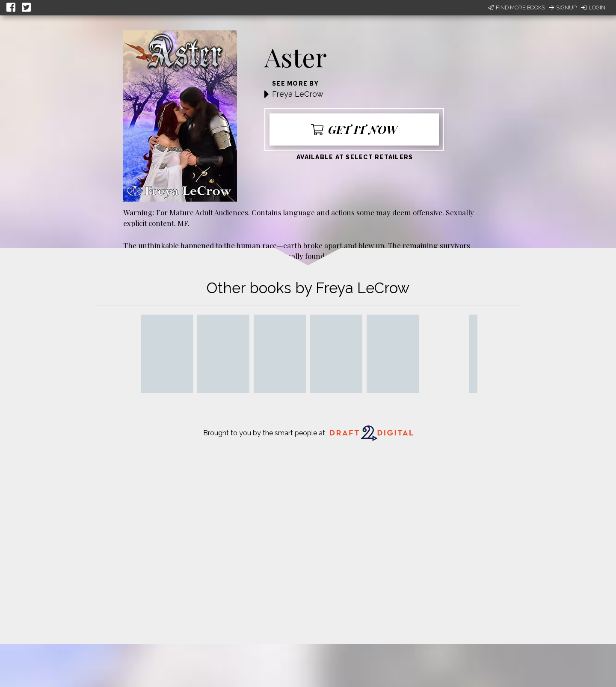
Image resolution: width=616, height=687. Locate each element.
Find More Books (517, 7)
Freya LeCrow (298, 94)
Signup (563, 7)
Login (593, 7)
